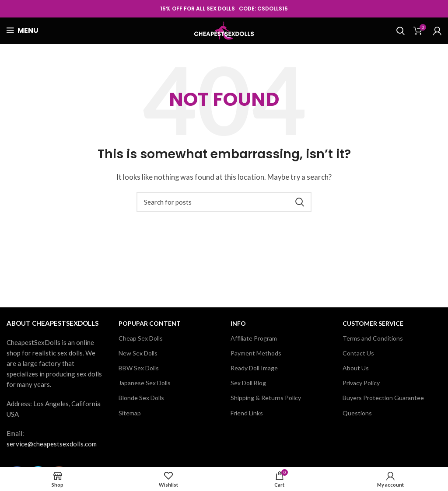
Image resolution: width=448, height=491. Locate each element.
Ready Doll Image (254, 368)
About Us (356, 368)
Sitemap (130, 413)
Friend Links (247, 413)
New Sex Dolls (138, 353)
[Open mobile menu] (23, 31)
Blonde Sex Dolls (141, 398)
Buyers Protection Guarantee (383, 398)
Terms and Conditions (373, 338)
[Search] (401, 31)
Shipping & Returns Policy (266, 398)
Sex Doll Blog (248, 383)
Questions (357, 413)
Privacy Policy (361, 383)
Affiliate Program (254, 338)
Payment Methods (256, 353)
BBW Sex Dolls (139, 368)
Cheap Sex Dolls (141, 338)
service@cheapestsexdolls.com (52, 444)
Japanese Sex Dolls (145, 383)
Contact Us (358, 353)
